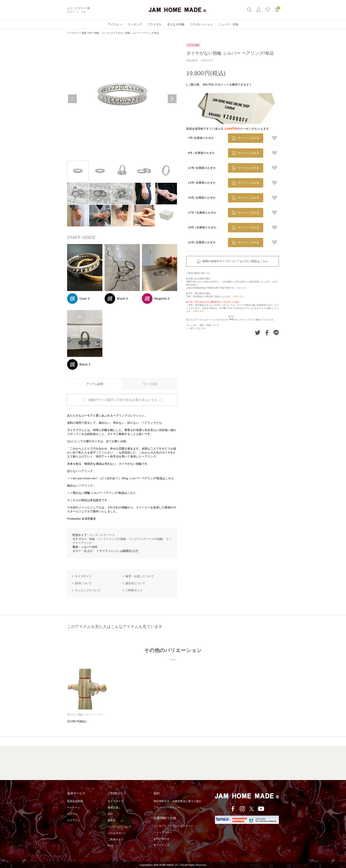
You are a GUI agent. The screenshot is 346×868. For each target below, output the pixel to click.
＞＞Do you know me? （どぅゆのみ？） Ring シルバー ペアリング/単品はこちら (120, 478)
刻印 (110, 814)
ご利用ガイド (116, 840)
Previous (72, 99)
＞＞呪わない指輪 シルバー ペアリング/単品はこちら (101, 493)
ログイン (72, 814)
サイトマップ (162, 845)
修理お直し (114, 808)
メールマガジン (117, 833)
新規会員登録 (75, 801)
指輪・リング (102, 33)
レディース (108, 535)
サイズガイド (116, 801)
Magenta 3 (162, 299)
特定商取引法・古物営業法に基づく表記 (177, 801)
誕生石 (112, 820)
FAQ (110, 846)
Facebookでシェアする (267, 333)
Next (172, 99)
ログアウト (74, 820)
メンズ (93, 535)
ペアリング (85, 543)
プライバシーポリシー (167, 808)
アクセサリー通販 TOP (80, 33)
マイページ (74, 808)
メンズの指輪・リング (123, 539)
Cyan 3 (85, 299)
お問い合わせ (162, 839)
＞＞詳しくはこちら (196, 328)
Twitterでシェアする (258, 333)
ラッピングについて (120, 827)
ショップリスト (163, 832)
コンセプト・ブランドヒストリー (173, 826)
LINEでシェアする (276, 333)
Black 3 (122, 299)
